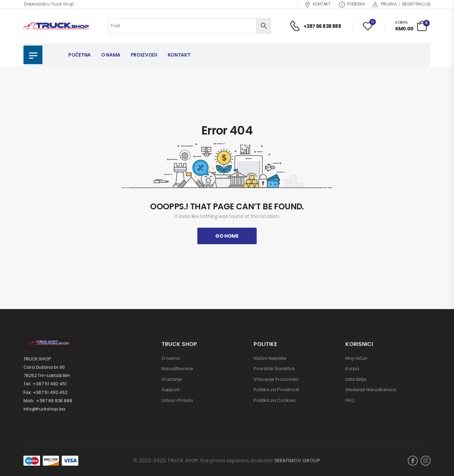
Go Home (227, 236)
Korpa (352, 369)
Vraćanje (172, 379)
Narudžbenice (177, 369)
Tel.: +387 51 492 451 (45, 384)
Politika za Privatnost (276, 390)
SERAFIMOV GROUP (297, 460)
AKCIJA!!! (288, 55)
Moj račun (356, 358)
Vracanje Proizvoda (276, 379)
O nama (171, 358)
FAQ (350, 400)
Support (170, 390)
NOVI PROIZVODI (403, 55)
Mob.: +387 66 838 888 (48, 401)
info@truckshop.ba (44, 409)
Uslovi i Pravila (177, 400)
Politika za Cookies (275, 400)
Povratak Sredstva (274, 369)
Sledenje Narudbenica (371, 390)
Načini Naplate (270, 358)
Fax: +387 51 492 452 (46, 392)
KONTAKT (318, 4)
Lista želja (356, 379)
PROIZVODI (144, 55)
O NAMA (111, 55)
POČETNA (80, 55)
